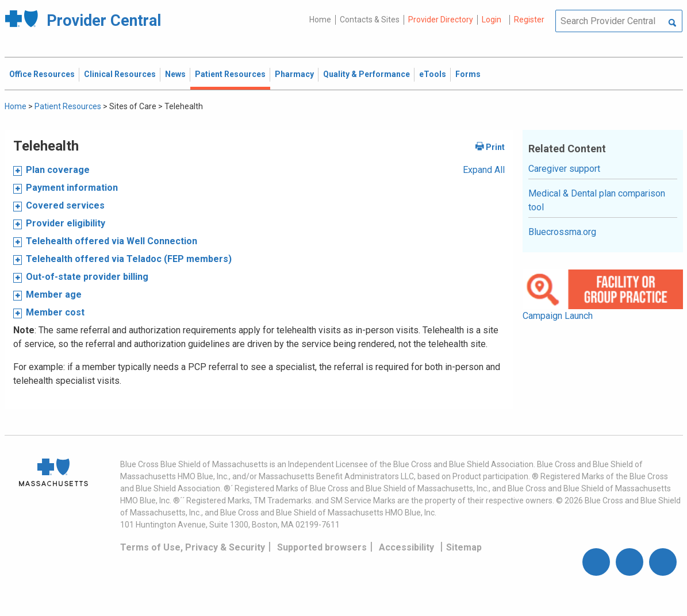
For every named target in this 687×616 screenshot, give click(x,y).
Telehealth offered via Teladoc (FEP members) (129, 259)
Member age (54, 294)
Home (320, 20)
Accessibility (406, 547)
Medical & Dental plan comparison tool (597, 200)
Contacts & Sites (370, 20)
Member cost (55, 312)
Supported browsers (322, 547)
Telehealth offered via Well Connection (112, 241)
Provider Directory (441, 20)
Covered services (65, 205)
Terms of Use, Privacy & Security (193, 547)
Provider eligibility (66, 223)
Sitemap (464, 547)
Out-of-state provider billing (87, 277)
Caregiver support (564, 169)
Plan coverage (58, 170)
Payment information (72, 188)
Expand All (484, 170)
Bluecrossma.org (562, 232)
